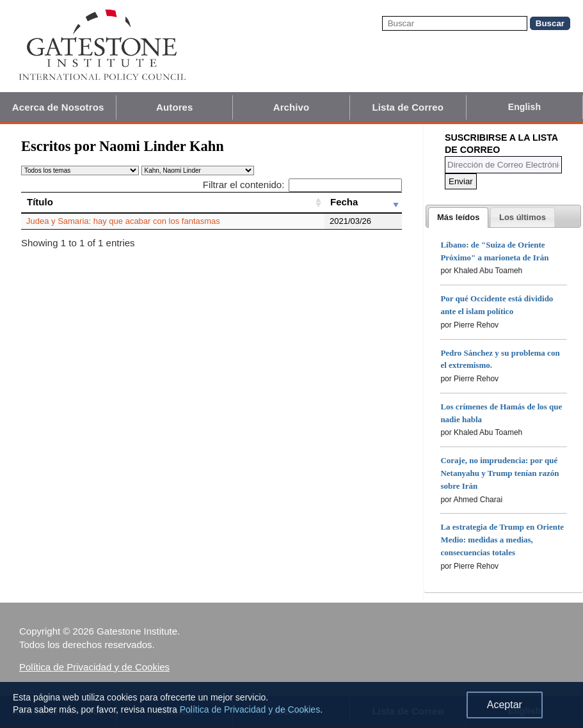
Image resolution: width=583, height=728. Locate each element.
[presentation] (458, 218)
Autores (174, 107)
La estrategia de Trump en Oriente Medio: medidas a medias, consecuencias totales (502, 540)
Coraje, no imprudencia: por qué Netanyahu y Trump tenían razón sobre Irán (499, 473)
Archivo (291, 107)
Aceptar (505, 705)
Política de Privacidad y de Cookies (94, 667)
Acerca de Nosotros (58, 107)
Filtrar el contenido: (302, 185)
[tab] (458, 218)
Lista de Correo (408, 107)
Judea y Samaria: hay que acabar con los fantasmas (123, 221)
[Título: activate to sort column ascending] (173, 202)
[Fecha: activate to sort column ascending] (363, 202)
